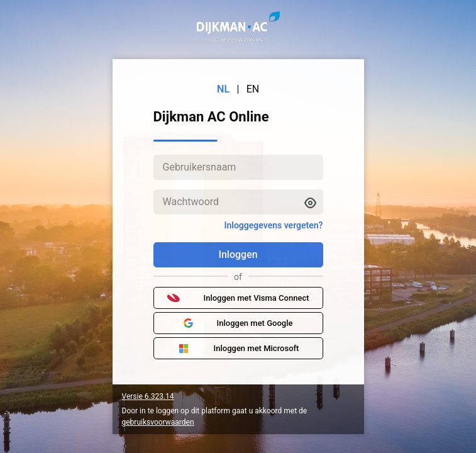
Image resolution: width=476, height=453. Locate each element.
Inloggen (238, 254)
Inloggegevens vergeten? (273, 225)
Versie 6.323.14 (148, 396)
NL (223, 89)
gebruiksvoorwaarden (158, 422)
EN (253, 89)
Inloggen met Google (238, 323)
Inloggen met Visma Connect (238, 298)
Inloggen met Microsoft (238, 349)
